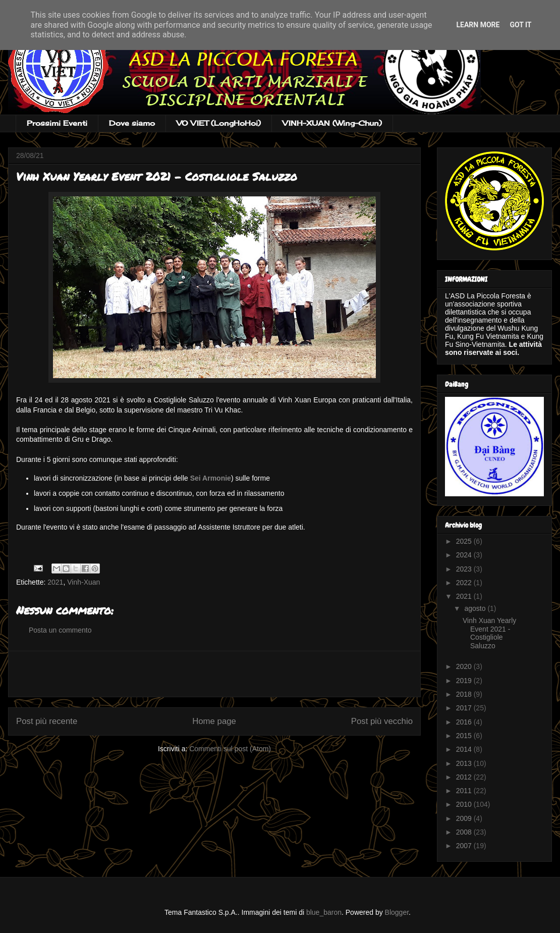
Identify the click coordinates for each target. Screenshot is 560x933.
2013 (465, 763)
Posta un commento (60, 630)
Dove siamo (132, 123)
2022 (465, 583)
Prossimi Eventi (57, 123)
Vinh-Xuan (83, 582)
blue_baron (324, 912)
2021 (55, 582)
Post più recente (47, 721)
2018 (465, 694)
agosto (476, 608)
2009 (465, 818)
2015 (465, 736)
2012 (465, 777)
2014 (465, 749)
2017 (465, 708)
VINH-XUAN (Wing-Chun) (332, 123)
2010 (465, 804)
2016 (465, 722)
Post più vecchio (382, 721)
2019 (465, 681)
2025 (465, 541)
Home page (214, 721)
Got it (520, 25)
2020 (465, 666)
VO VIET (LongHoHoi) (219, 123)
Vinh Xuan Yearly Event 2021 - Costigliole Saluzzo (489, 633)
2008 (465, 832)
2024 (465, 555)
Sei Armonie (211, 478)
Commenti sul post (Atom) (230, 749)
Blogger (397, 912)
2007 (465, 846)
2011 (465, 791)
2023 (465, 569)
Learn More (478, 25)
